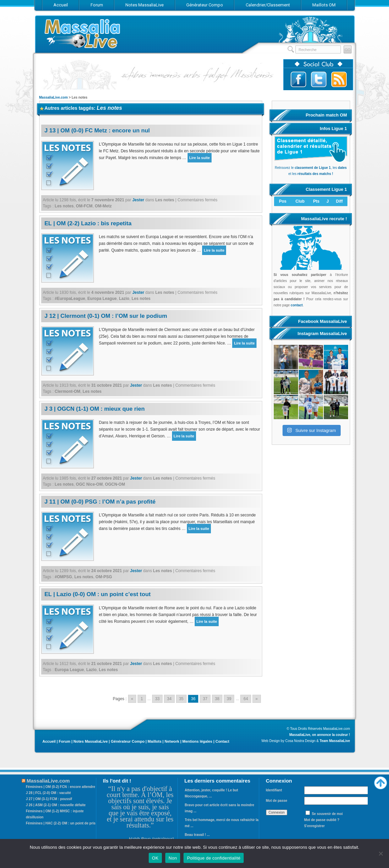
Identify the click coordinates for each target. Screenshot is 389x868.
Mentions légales (198, 741)
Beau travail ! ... (197, 835)
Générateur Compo (128, 741)
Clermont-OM (68, 391)
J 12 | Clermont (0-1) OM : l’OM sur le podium (106, 316)
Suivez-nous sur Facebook (298, 79)
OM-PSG (104, 577)
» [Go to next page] (257, 699)
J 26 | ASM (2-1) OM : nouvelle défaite (56, 805)
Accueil (49, 741)
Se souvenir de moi (327, 814)
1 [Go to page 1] (142, 699)
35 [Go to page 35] (181, 699)
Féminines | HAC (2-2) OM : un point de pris (61, 823)
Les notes (165, 200)
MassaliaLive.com (83, 34)
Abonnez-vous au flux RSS (339, 79)
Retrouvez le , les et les (311, 168)
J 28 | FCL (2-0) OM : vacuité (48, 793)
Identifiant (274, 790)
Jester (138, 200)
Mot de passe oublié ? (322, 820)
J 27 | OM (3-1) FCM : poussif (49, 799)
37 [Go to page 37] (205, 699)
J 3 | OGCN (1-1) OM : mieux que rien (95, 409)
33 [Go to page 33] (157, 699)
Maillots (155, 741)
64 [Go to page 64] (246, 699)
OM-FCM (84, 206)
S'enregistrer (314, 826)
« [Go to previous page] (132, 699)
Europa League (102, 299)
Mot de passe (277, 801)
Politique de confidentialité (214, 858)
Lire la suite (200, 158)
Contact (222, 741)
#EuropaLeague (70, 299)
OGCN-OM (115, 484)
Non (173, 858)
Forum (65, 741)
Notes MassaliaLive (91, 741)
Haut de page (381, 781)
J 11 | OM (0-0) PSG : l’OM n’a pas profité (100, 502)
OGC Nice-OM (89, 484)
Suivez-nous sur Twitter (319, 79)
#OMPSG (63, 577)
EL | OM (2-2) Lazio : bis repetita (88, 223)
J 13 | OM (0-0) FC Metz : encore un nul (97, 131)
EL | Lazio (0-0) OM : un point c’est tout (98, 594)
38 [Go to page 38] (217, 699)
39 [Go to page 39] (229, 699)
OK (155, 858)
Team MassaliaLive (335, 741)
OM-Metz (103, 206)
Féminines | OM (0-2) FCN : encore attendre (61, 787)
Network (172, 741)
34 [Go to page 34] (169, 699)
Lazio (124, 299)
